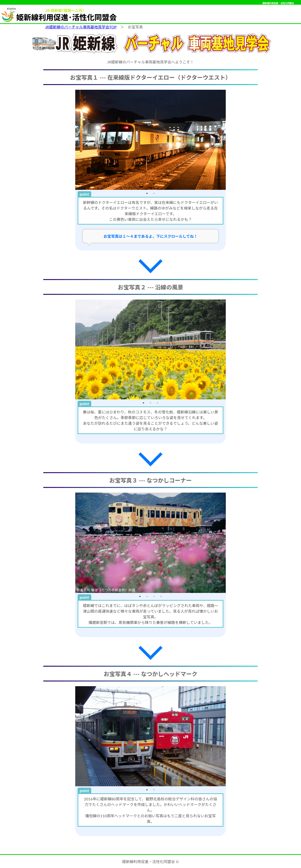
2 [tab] (154, 193)
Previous (72, 140)
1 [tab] (147, 193)
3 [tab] (158, 403)
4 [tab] (161, 596)
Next (229, 140)
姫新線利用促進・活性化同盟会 (278, 3)
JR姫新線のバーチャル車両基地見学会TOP (81, 27)
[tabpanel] (150, 140)
